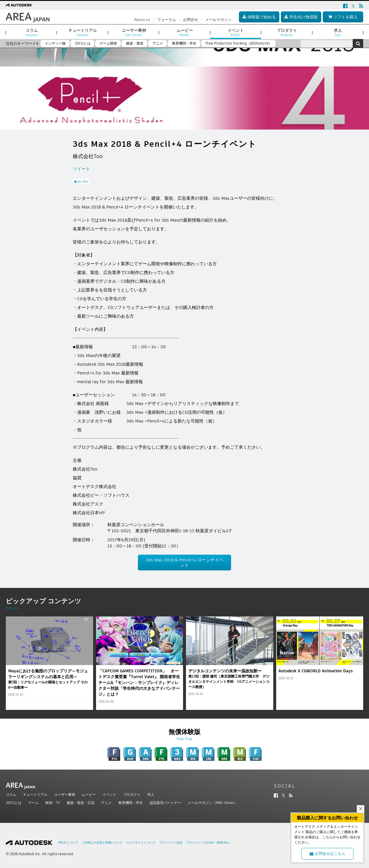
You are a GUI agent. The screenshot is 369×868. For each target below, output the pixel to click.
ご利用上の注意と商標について (102, 843)
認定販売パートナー (165, 803)
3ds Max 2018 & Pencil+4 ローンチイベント (185, 562)
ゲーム (33, 803)
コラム (11, 794)
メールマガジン (218, 20)
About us (142, 20)
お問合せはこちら (327, 854)
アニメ (107, 803)
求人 (151, 794)
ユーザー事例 (65, 794)
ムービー (89, 794)
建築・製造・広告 (81, 803)
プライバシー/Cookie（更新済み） (209, 843)
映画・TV (53, 803)
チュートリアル (35, 794)
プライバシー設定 (171, 843)
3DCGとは (14, 803)
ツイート (81, 169)
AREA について (68, 843)
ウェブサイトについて (141, 843)
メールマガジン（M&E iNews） (213, 803)
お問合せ (191, 20)
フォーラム (167, 20)
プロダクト (132, 794)
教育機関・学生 (131, 803)
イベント (109, 794)
